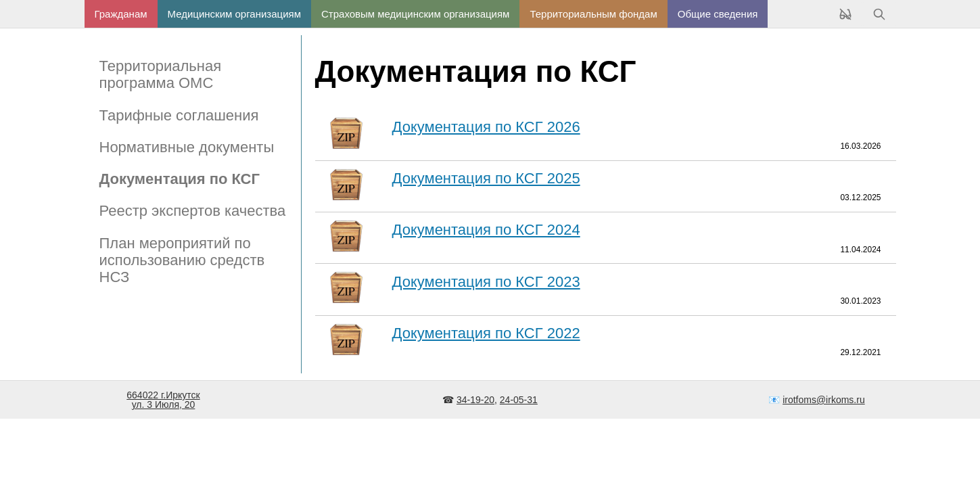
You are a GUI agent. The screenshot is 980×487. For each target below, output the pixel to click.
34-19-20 (475, 400)
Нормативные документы (187, 147)
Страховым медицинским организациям (415, 14)
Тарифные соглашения (179, 115)
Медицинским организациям (234, 14)
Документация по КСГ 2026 (486, 127)
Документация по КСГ (180, 179)
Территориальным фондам (593, 14)
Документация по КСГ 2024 (486, 230)
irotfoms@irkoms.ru (824, 400)
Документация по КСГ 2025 (486, 178)
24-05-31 (519, 400)
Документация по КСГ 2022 (486, 333)
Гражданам (121, 14)
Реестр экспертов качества (193, 211)
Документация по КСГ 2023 (486, 282)
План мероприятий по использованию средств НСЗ (182, 260)
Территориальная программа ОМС (161, 74)
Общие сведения (718, 14)
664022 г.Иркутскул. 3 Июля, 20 (163, 400)
